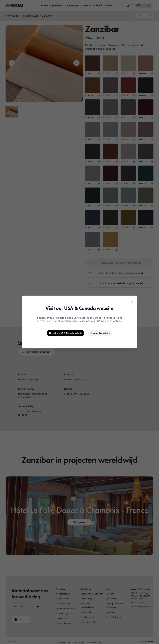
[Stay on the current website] (100, 333)
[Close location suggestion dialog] (132, 302)
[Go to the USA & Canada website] (66, 333)
